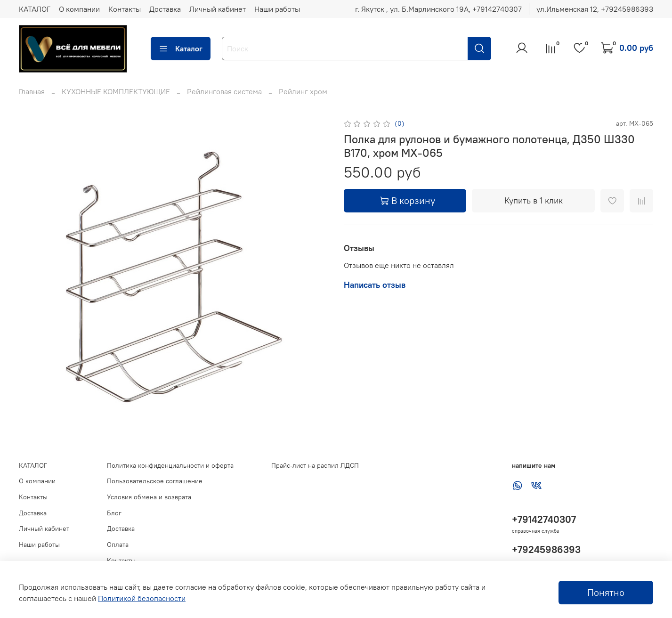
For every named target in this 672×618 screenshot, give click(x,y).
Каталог (181, 49)
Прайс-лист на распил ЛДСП (315, 465)
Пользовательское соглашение (155, 481)
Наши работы (277, 9)
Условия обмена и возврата (149, 497)
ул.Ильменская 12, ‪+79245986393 (595, 9)
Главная (32, 91)
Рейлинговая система (224, 91)
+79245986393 (546, 549)
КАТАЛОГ (35, 9)
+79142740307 (544, 519)
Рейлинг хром (303, 91)
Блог (114, 513)
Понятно (606, 592)
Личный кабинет (218, 9)
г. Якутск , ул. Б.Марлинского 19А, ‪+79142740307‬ (438, 9)
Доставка (165, 9)
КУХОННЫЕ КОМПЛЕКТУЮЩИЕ (116, 91)
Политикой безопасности (142, 598)
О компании (79, 9)
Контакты (125, 9)
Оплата (118, 545)
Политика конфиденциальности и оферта (170, 465)
